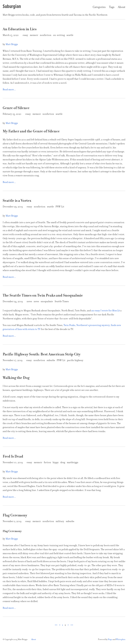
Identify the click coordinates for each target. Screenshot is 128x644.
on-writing (59, 35)
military (60, 521)
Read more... (9, 89)
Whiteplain (121, 639)
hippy (56, 462)
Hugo (110, 639)
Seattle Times (62, 301)
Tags (112, 7)
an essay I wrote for (106, 311)
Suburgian (12, 6)
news (30, 301)
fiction (48, 462)
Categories (99, 7)
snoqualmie (47, 301)
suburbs (51, 360)
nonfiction (46, 35)
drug (63, 462)
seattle (70, 35)
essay (26, 35)
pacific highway (75, 360)
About (122, 7)
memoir (34, 35)
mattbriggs (73, 462)
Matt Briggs (12, 44)
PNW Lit (60, 207)
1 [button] (62, 625)
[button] (56, 625)
